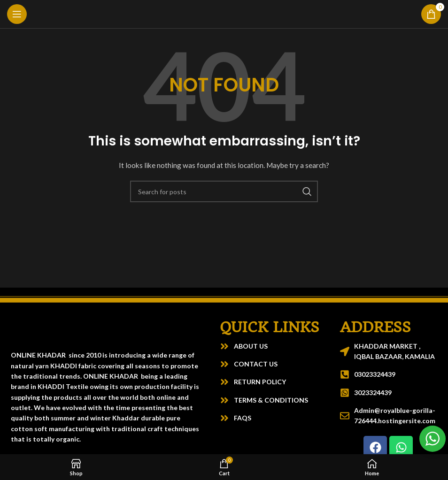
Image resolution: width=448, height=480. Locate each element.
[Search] (224, 191)
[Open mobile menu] (17, 14)
